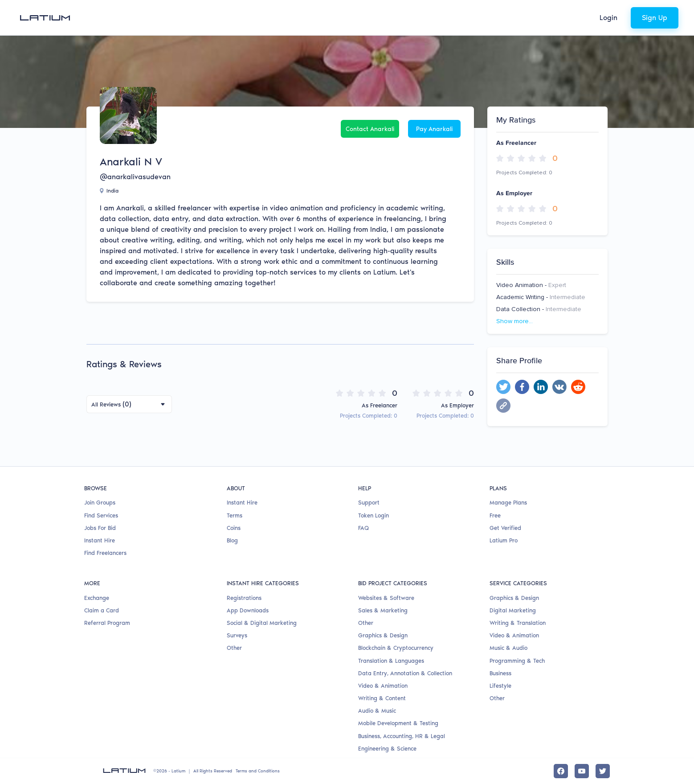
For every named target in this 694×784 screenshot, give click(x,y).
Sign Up (655, 18)
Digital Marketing (513, 610)
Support (369, 503)
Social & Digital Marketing (262, 623)
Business (500, 673)
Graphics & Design (383, 635)
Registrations (244, 598)
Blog (232, 540)
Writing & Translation (518, 623)
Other (234, 648)
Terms (235, 515)
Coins (234, 528)
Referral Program (107, 623)
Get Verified (505, 528)
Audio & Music (377, 711)
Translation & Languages (391, 661)
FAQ (363, 528)
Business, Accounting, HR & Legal (402, 736)
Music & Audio (508, 648)
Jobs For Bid (100, 528)
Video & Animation (383, 686)
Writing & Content (382, 698)
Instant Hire (100, 540)
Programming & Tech (517, 661)
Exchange (97, 598)
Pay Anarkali (434, 129)
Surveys (237, 635)
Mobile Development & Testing (398, 723)
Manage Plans (508, 503)
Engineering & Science (387, 749)
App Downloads (248, 610)
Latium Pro (504, 540)
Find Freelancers (105, 553)
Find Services (101, 515)
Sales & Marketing (383, 610)
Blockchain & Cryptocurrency (396, 648)
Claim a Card (102, 610)
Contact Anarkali (370, 129)
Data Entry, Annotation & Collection (405, 673)
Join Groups (100, 503)
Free (495, 515)
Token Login (374, 515)
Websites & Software (386, 598)
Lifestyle (500, 686)
